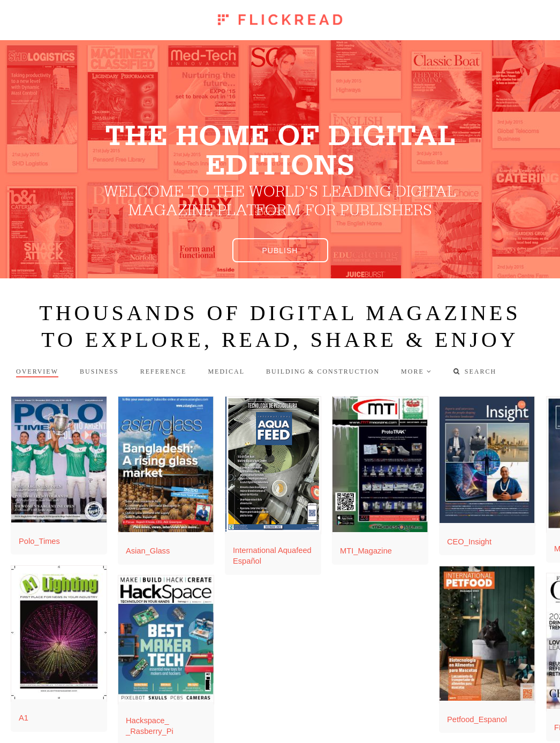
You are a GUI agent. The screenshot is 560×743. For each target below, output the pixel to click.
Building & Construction (323, 371)
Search (475, 371)
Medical (226, 371)
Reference (164, 371)
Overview (37, 371)
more (413, 371)
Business (99, 371)
